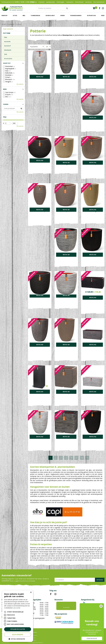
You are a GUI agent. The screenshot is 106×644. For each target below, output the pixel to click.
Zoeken (6, 104)
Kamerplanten (33, 620)
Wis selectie (20, 84)
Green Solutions (42, 638)
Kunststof (7, 46)
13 (82, 442)
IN (55, 579)
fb (100, 8)
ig (103, 8)
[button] (18, 639)
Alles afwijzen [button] (18, 635)
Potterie (7, 33)
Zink (6, 54)
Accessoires (8, 58)
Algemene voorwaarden (79, 638)
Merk (5, 89)
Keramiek (7, 42)
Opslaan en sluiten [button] (18, 629)
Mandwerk (8, 50)
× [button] (31, 592)
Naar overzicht (8, 29)
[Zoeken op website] (53, 8)
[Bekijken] (95, 8)
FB (51, 579)
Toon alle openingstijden (36, 603)
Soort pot (7, 63)
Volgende (87, 443)
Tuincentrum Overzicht (55, 638)
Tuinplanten (32, 622)
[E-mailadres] (79, 565)
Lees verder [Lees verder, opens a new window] (17, 608)
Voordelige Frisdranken (35, 627)
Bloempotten (32, 625)
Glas (6, 37)
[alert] (18, 616)
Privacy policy (67, 638)
